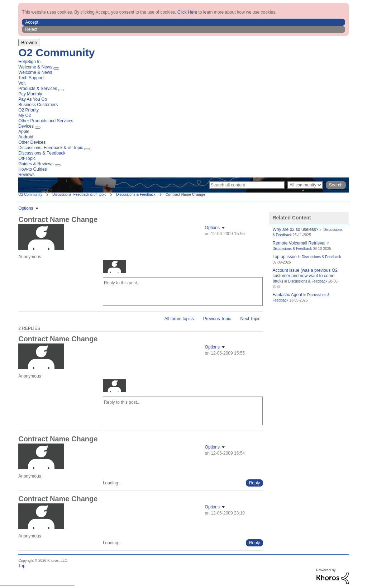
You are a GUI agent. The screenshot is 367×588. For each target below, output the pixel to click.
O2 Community (56, 53)
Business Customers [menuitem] (38, 105)
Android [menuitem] (26, 137)
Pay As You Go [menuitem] (33, 99)
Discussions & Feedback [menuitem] (42, 153)
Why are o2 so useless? (295, 229)
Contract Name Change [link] (185, 195)
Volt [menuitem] (22, 83)
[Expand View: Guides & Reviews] (58, 165)
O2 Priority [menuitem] (28, 110)
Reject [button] (31, 29)
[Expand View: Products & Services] (61, 90)
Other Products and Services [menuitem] (46, 121)
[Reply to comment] (255, 483)
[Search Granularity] (305, 185)
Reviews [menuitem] (26, 175)
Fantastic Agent (287, 295)
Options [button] (26, 208)
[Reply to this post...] (183, 291)
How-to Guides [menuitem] (32, 169)
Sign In (34, 62)
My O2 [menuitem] (25, 115)
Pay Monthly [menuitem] (30, 94)
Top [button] (22, 566)
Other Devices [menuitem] (32, 142)
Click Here (187, 12)
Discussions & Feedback (136, 195)
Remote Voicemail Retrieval (299, 243)
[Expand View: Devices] (38, 128)
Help (23, 62)
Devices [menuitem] (26, 126)
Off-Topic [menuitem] (27, 158)
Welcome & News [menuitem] (35, 67)
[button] (183, 22)
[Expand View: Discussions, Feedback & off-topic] (87, 149)
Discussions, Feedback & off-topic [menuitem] (51, 148)
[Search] (247, 185)
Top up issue (284, 257)
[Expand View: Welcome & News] (56, 68)
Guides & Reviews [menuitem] (36, 164)
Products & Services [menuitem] (38, 89)
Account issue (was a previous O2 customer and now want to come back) (305, 276)
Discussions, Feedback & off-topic (79, 195)
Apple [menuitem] (24, 132)
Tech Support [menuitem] (31, 78)
